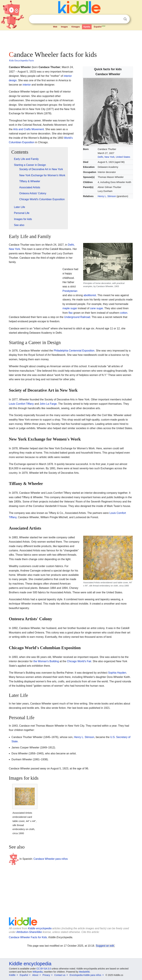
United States (123, 157)
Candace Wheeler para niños (51, 859)
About (35, 975)
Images (64, 27)
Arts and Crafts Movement (28, 129)
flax (71, 313)
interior (27, 85)
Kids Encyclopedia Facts (22, 60)
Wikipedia (38, 972)
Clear (118, 19)
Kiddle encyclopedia (40, 928)
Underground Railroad (77, 317)
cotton (124, 313)
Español (100, 26)
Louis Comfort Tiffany (21, 404)
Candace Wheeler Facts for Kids (28, 937)
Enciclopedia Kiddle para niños (85, 975)
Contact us (60, 975)
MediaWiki (84, 972)
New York (110, 157)
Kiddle (12, 975)
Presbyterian (70, 291)
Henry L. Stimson (107, 196)
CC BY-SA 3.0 (44, 969)
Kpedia (87, 27)
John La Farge (48, 404)
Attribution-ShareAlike (29, 932)
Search (125, 19)
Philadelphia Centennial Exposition (74, 351)
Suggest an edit (105, 946)
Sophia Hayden (117, 673)
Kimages (76, 27)
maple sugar (70, 308)
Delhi (100, 157)
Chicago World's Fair (79, 661)
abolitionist (90, 295)
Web (55, 27)
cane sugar (96, 308)
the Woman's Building (46, 661)
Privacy (46, 975)
